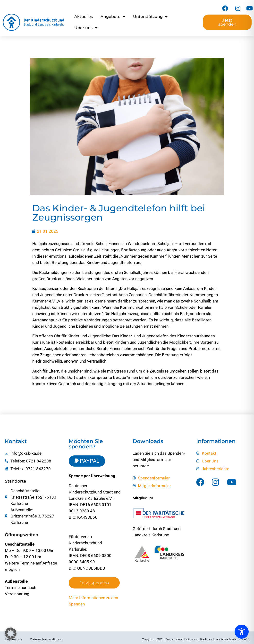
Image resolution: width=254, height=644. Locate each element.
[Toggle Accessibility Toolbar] (242, 632)
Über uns (86, 28)
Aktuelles (84, 17)
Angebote (113, 17)
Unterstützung (150, 17)
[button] (11, 633)
